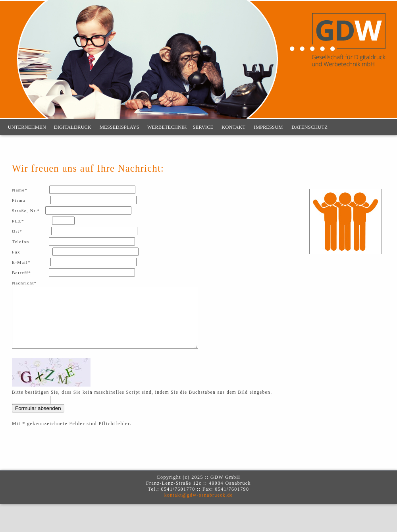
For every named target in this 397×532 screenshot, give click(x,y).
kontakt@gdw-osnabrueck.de (199, 507)
